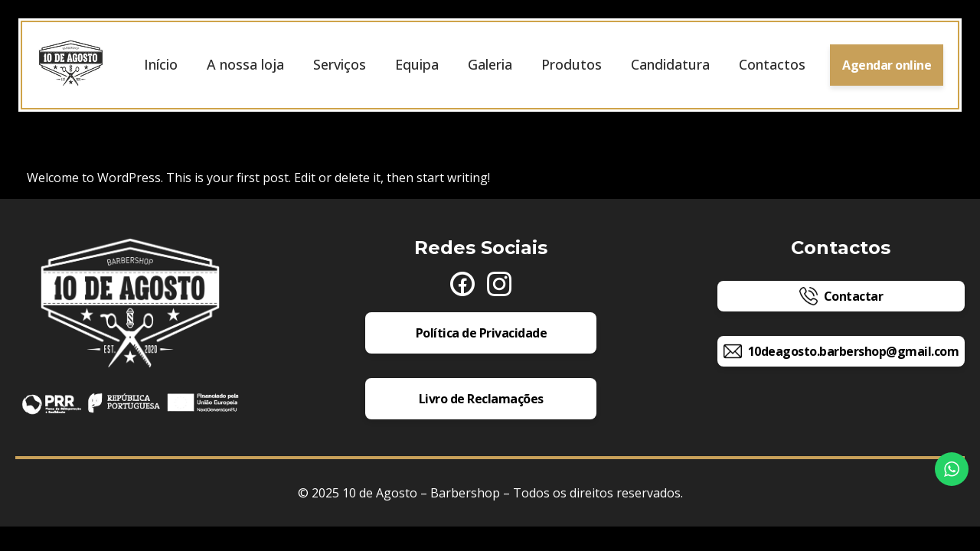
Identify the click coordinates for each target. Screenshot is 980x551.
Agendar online (887, 66)
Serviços (340, 65)
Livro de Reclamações (481, 400)
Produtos (572, 65)
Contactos (772, 65)
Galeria (490, 65)
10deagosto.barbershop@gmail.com (841, 353)
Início (161, 65)
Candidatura (670, 65)
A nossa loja (245, 65)
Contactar (841, 298)
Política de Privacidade (482, 334)
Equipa (417, 65)
